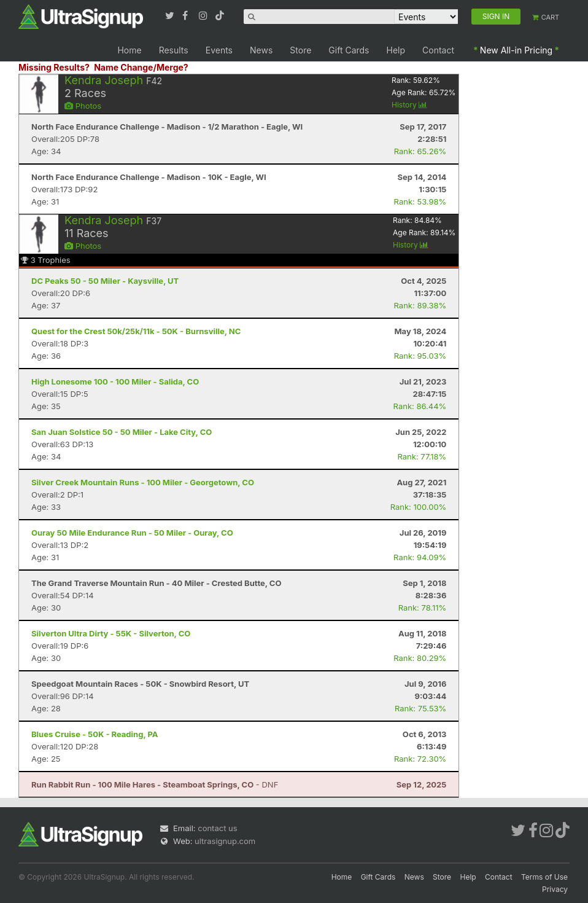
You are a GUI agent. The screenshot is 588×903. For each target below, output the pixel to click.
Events (219, 50)
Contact (438, 50)
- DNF (155, 784)
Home (129, 50)
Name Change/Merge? (141, 67)
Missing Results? (54, 67)
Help (396, 50)
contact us (217, 828)
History (409, 105)
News (261, 50)
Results (174, 50)
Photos (83, 106)
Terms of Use (544, 877)
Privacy (555, 889)
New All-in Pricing (516, 50)
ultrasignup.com (225, 841)
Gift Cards (349, 50)
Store (300, 50)
